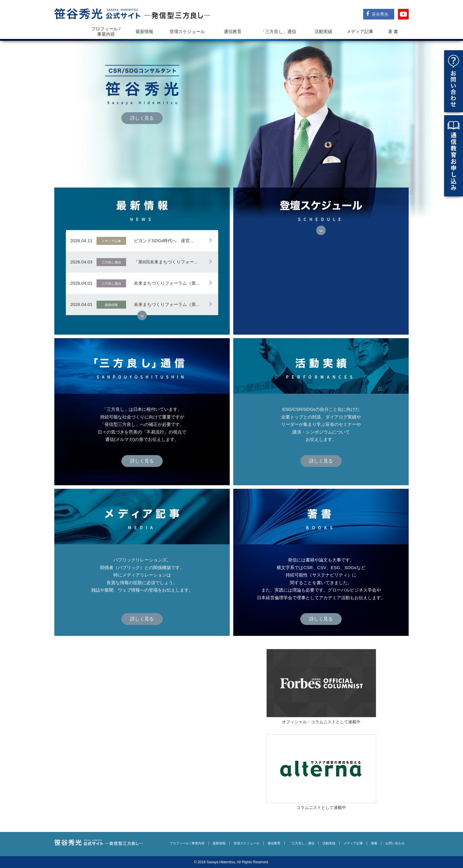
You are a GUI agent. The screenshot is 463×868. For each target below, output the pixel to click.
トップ (70, 31)
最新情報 (144, 31)
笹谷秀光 (377, 14)
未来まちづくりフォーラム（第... (167, 283)
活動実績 (323, 31)
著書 (374, 843)
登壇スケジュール (187, 31)
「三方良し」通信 (301, 843)
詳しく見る (142, 118)
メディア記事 (360, 31)
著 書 (393, 31)
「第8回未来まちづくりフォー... (166, 262)
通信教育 (233, 31)
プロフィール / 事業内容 (106, 31)
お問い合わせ (395, 843)
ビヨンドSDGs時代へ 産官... (164, 241)
